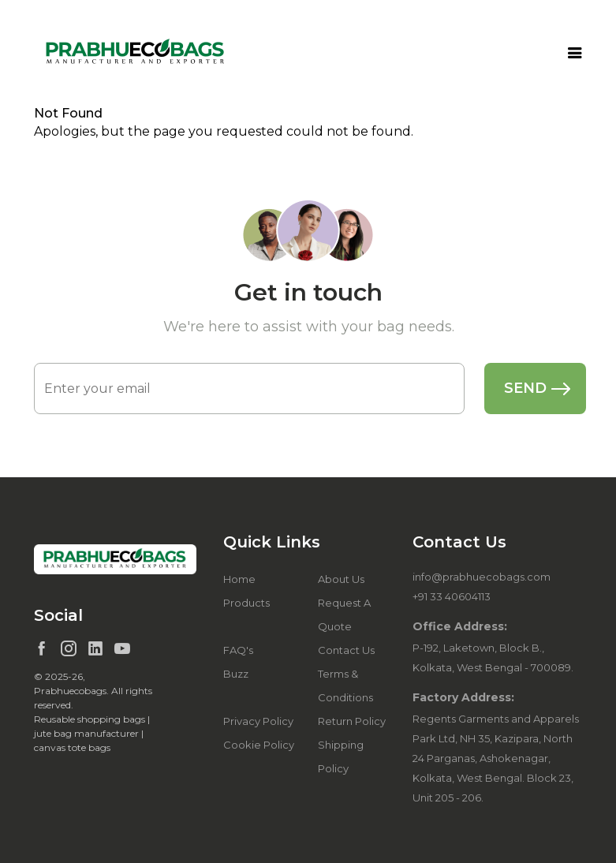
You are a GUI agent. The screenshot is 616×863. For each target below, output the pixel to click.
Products (246, 603)
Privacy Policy (258, 721)
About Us (341, 579)
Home (239, 579)
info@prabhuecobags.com (482, 577)
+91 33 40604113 (452, 596)
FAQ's (238, 650)
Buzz (236, 674)
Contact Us (346, 650)
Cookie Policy (259, 745)
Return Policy (352, 721)
